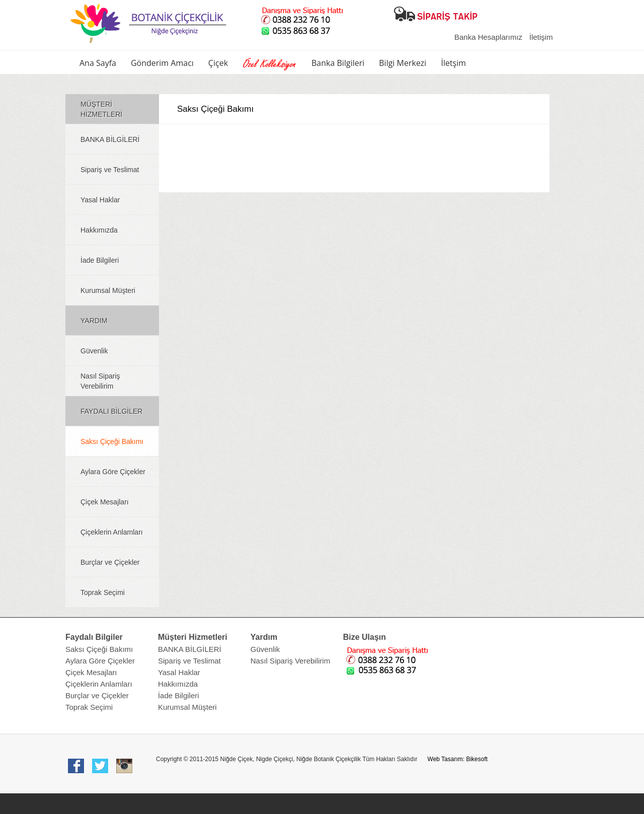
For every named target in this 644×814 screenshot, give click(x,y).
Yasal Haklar (100, 200)
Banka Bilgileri (338, 63)
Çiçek (218, 63)
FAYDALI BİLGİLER (111, 411)
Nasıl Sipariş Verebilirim (100, 381)
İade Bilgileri (100, 260)
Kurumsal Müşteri (108, 290)
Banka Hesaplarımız (488, 37)
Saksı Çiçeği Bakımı (112, 441)
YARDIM (94, 321)
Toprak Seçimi (103, 593)
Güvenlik (94, 351)
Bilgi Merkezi (403, 63)
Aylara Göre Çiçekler (113, 472)
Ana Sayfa (98, 63)
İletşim (453, 63)
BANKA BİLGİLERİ (110, 139)
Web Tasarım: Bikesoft (458, 759)
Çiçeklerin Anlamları (112, 532)
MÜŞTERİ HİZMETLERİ (101, 109)
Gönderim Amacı (162, 63)
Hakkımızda (99, 230)
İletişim (541, 37)
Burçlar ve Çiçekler (110, 562)
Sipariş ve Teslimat (110, 170)
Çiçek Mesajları (105, 502)
